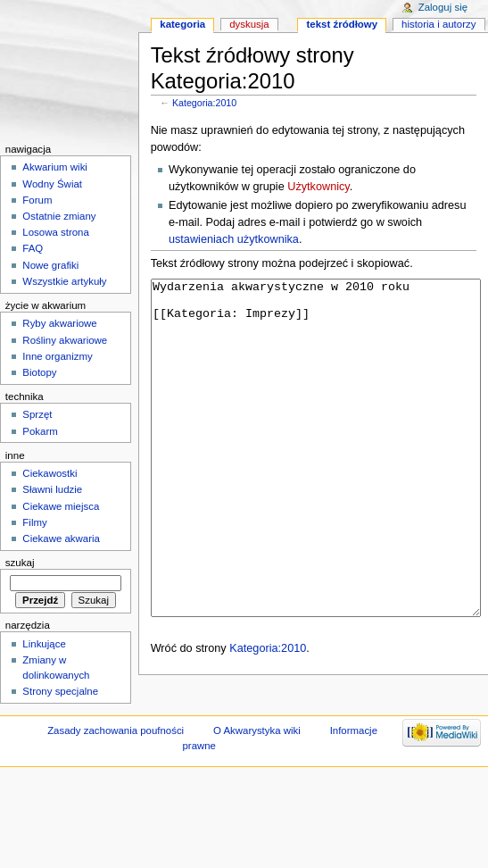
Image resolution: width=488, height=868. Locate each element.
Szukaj (20, 563)
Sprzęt (37, 414)
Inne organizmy (57, 356)
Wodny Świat (52, 184)
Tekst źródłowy (343, 24)
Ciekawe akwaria (61, 538)
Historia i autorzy (438, 24)
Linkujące (44, 644)
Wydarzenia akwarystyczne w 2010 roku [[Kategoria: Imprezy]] (316, 482)
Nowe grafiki (50, 265)
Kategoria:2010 (204, 103)
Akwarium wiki (55, 167)
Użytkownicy (318, 187)
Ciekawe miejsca (61, 506)
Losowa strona (56, 232)
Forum (37, 200)
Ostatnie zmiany (59, 216)
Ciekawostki (50, 473)
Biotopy (39, 372)
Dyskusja (249, 24)
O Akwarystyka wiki (257, 770)
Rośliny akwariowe (65, 340)
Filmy (34, 522)
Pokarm (40, 431)
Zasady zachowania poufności (116, 770)
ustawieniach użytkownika (234, 239)
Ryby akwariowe (59, 323)
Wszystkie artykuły (64, 281)
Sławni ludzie (52, 489)
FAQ (33, 248)
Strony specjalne (60, 691)
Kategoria (182, 24)
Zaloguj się (443, 7)
